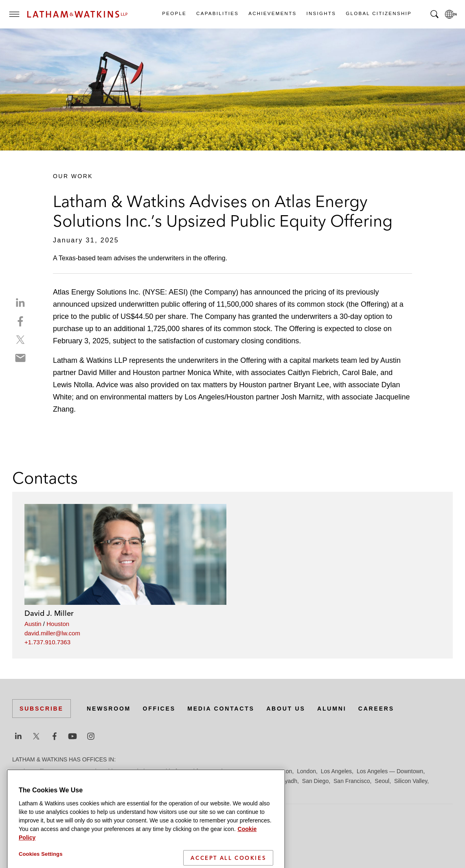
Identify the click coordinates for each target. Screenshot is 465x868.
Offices (159, 709)
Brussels (88, 771)
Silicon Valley (411, 781)
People (174, 13)
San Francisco (352, 781)
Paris (268, 781)
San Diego (315, 781)
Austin (33, 624)
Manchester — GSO (118, 781)
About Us (286, 709)
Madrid (78, 781)
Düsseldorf (163, 771)
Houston (58, 624)
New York (202, 781)
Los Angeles (336, 771)
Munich (176, 781)
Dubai (137, 771)
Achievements (272, 13)
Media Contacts (221, 709)
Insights (321, 13)
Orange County (238, 781)
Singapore (25, 791)
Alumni (332, 709)
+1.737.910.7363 (47, 642)
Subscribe (42, 709)
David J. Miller (49, 613)
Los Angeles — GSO (38, 781)
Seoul (382, 781)
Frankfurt (193, 771)
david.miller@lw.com (52, 633)
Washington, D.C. (120, 791)
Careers (376, 709)
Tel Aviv (53, 791)
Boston (64, 771)
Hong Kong (252, 771)
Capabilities (217, 13)
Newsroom (109, 709)
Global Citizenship (378, 13)
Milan (155, 781)
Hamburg (221, 771)
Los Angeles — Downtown (390, 771)
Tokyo (74, 791)
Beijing (42, 771)
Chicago (115, 771)
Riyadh (288, 781)
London (306, 771)
